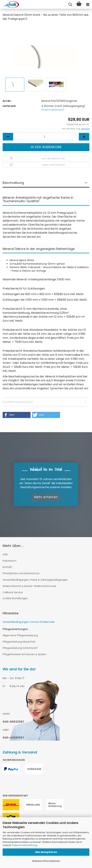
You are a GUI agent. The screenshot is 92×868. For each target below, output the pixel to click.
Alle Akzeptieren (46, 852)
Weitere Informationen (46, 861)
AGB (5, 554)
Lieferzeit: (9, 106)
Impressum (10, 561)
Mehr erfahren (46, 497)
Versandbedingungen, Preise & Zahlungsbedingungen (35, 580)
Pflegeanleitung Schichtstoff (20, 648)
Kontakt (7, 567)
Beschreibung (13, 183)
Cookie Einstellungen (15, 598)
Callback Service (13, 592)
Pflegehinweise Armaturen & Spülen (24, 654)
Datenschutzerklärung (25, 845)
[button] (17, 415)
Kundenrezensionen (18, 402)
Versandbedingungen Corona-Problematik (29, 622)
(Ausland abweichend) (53, 110)
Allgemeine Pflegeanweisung (20, 635)
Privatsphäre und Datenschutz (21, 573)
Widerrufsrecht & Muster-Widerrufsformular (30, 586)
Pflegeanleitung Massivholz (19, 642)
